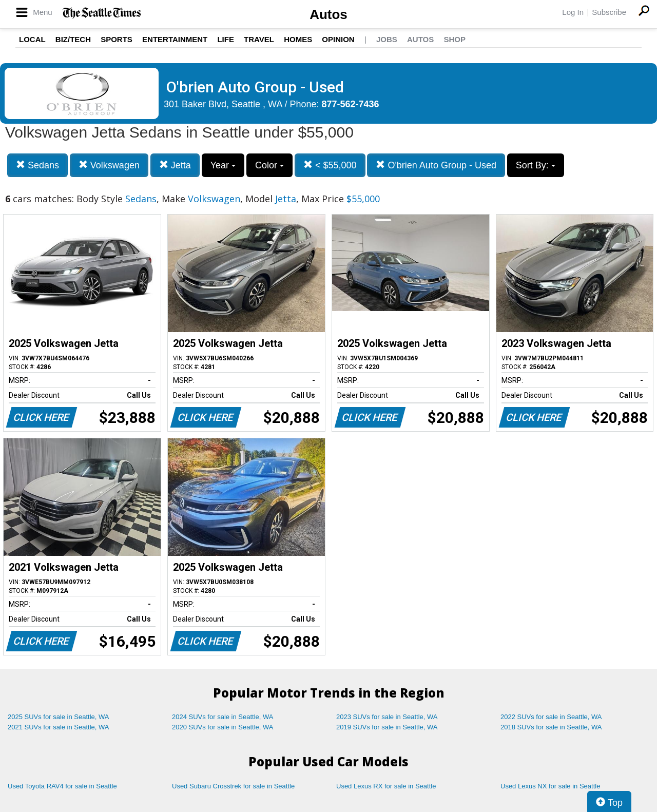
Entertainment (175, 39)
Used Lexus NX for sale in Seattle (550, 786)
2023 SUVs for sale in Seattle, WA (387, 717)
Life (226, 39)
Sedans (37, 165)
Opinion (338, 39)
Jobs (387, 39)
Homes (298, 39)
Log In (573, 12)
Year (223, 165)
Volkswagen (109, 165)
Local (32, 39)
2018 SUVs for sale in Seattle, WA (551, 727)
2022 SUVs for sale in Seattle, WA (551, 717)
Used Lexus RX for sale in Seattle (386, 786)
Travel (259, 39)
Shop (455, 39)
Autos (328, 14)
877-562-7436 (351, 104)
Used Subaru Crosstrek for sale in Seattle (233, 786)
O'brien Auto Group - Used (436, 165)
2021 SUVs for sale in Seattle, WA (59, 727)
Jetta (175, 165)
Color (269, 165)
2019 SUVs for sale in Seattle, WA (387, 727)
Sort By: (536, 165)
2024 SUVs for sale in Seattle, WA (223, 717)
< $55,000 (330, 165)
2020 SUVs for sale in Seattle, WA (223, 727)
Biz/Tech (73, 39)
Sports (117, 39)
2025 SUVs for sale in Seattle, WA (59, 717)
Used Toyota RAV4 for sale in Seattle (62, 786)
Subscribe (609, 12)
